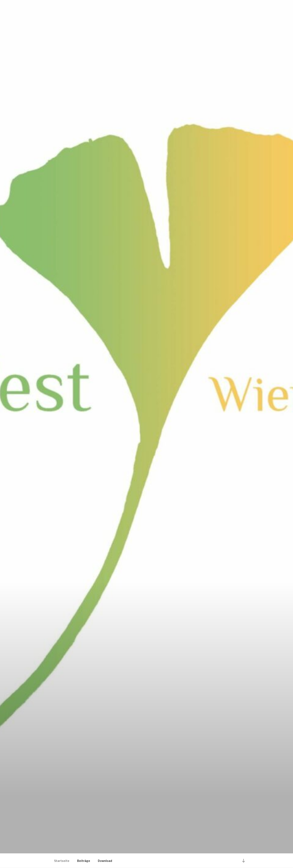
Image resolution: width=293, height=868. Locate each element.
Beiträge (84, 861)
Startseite (62, 861)
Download (105, 861)
